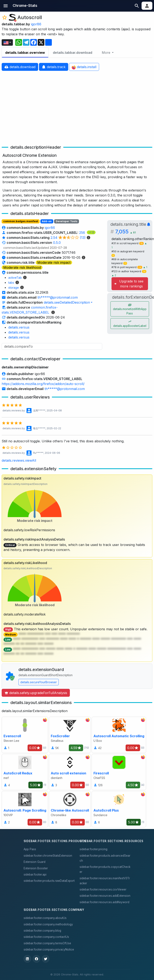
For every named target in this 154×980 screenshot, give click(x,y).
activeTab (15, 278)
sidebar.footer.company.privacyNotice (49, 949)
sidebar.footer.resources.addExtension (105, 896)
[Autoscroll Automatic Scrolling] (119, 735)
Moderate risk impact (54, 262)
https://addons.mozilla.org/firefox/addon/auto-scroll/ (43, 384)
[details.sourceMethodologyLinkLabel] (53, 312)
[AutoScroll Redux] (25, 772)
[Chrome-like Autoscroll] (70, 809)
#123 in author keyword (129, 271)
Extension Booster (36, 868)
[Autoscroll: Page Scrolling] (25, 809)
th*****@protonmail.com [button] (58, 297)
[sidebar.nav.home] (25, 6)
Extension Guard (35, 862)
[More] (108, 53)
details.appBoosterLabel (130, 324)
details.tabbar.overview (25, 53)
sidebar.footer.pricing (93, 849)
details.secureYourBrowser (39, 682)
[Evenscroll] (25, 735)
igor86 (36, 24)
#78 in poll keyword (127, 267)
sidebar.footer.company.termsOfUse (47, 943)
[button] (6, 6)
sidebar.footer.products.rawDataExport (49, 881)
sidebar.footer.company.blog (42, 931)
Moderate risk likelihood (22, 267)
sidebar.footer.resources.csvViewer (103, 889)
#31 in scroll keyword (128, 243)
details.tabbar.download (73, 53)
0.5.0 (57, 243)
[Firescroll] (119, 772)
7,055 (126, 232)
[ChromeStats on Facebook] (36, 959)
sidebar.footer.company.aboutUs (45, 918)
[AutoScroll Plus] (119, 809)
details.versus (19, 327)
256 (83, 233)
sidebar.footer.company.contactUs (46, 937)
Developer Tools (67, 221)
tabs (11, 283)
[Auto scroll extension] (70, 772)
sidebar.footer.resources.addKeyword (104, 902)
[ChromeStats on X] (46, 959)
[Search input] (52, 346)
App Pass (30, 849)
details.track (54, 67)
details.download (20, 67)
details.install (84, 67)
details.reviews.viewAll (19, 460)
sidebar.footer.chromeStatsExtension (48, 856)
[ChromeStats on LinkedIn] (27, 959)
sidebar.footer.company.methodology (48, 924)
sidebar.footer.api (35, 875)
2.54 (71, 238)
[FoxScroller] (70, 735)
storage (14, 288)
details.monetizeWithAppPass (130, 309)
